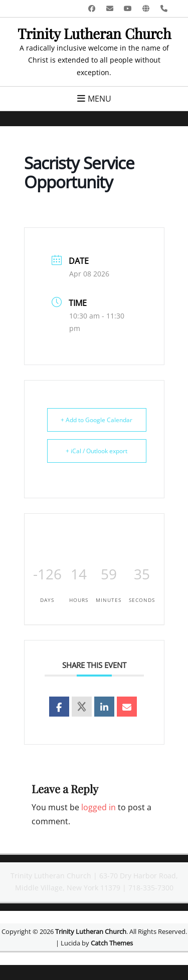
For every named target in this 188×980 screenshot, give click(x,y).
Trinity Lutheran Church (94, 33)
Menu (100, 99)
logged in (99, 807)
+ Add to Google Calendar (97, 420)
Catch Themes (112, 943)
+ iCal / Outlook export (97, 451)
